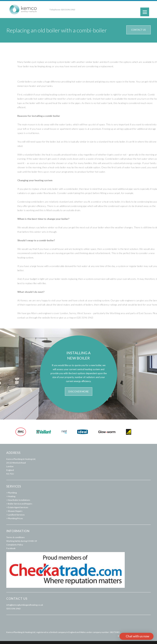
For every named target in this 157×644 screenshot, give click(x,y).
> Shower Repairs (14, 511)
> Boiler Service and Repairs (19, 504)
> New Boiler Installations (18, 500)
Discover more (79, 391)
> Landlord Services (16, 515)
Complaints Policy (15, 545)
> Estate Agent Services (17, 507)
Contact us (138, 30)
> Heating (11, 496)
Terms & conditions (16, 537)
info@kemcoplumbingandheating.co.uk (25, 605)
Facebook (11, 548)
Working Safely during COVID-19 (22, 541)
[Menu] (145, 12)
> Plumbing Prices (15, 518)
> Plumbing (11, 493)
